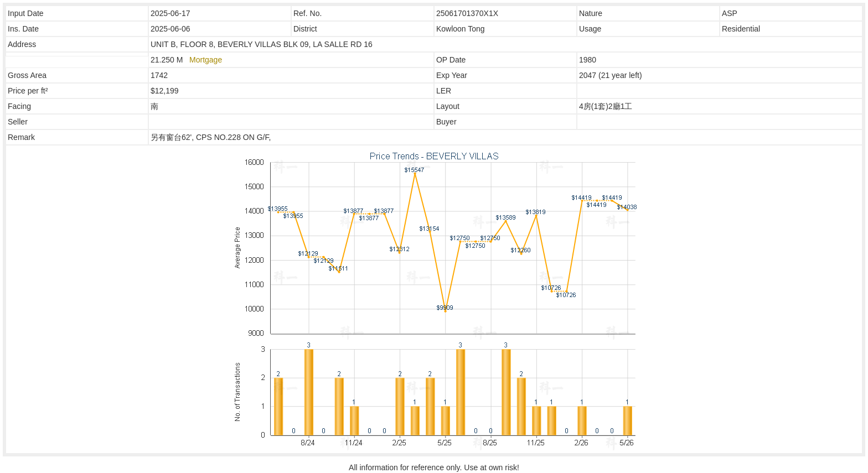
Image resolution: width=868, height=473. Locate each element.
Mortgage (206, 60)
